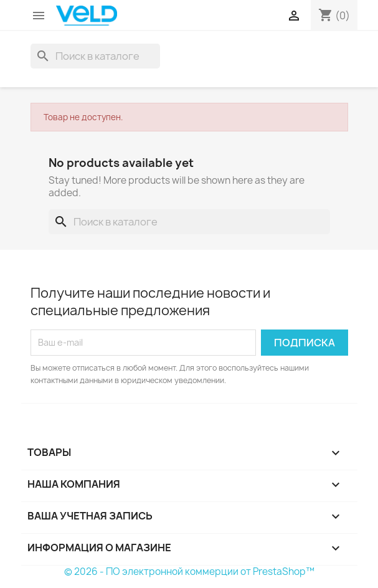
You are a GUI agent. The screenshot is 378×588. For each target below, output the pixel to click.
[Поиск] (95, 56)
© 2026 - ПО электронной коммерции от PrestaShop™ (189, 571)
